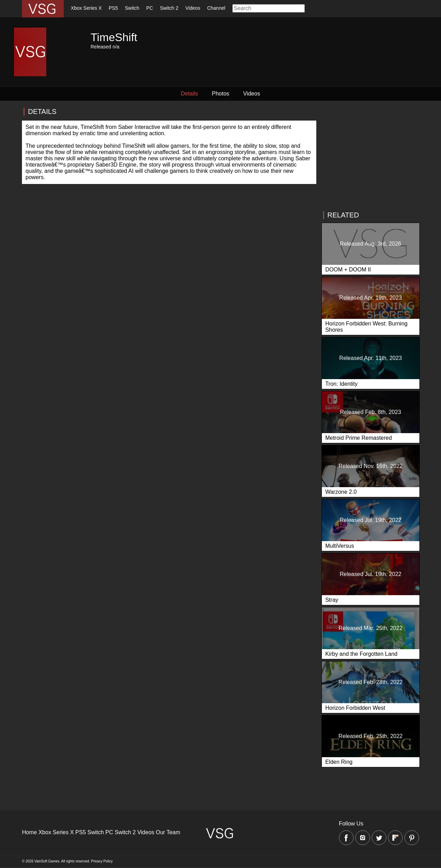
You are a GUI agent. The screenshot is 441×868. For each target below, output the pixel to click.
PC (150, 8)
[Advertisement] (370, 156)
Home (29, 832)
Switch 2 (169, 8)
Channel (216, 8)
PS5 (113, 8)
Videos (193, 8)
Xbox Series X (86, 8)
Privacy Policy (102, 861)
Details (189, 94)
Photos (220, 94)
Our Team (168, 832)
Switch (132, 8)
